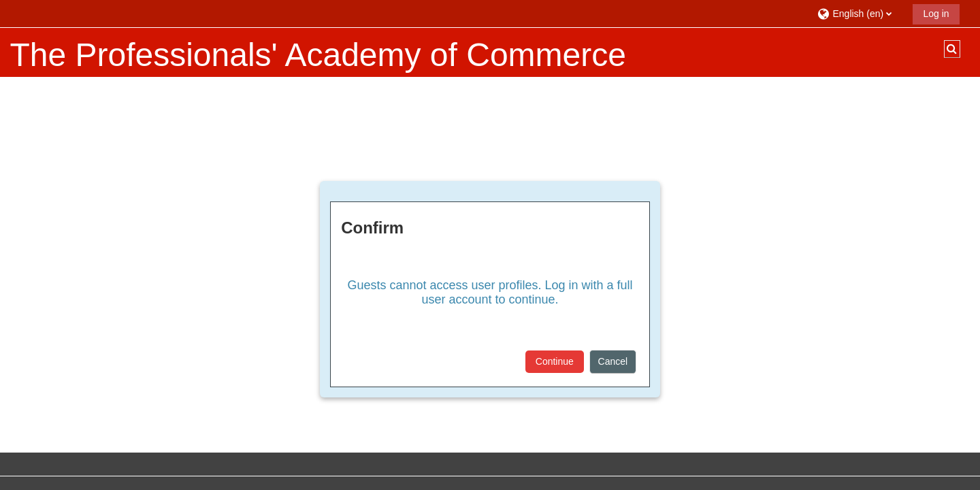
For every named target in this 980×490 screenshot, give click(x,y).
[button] (860, 13)
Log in (936, 14)
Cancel (613, 361)
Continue (555, 361)
